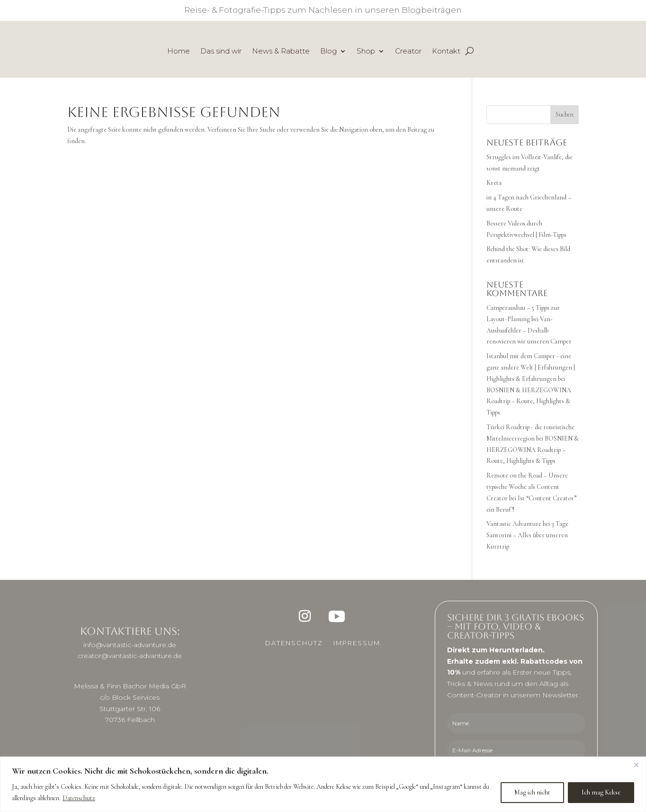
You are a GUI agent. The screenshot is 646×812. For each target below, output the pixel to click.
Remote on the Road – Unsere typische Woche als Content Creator (527, 487)
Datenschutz (79, 798)
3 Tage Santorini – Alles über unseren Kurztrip (527, 535)
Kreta (494, 183)
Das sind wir (221, 52)
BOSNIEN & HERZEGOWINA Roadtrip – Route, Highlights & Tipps (529, 401)
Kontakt (446, 52)
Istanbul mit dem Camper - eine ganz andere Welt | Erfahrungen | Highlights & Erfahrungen (531, 367)
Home (179, 52)
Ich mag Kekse (601, 792)
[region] (323, 784)
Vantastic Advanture (514, 524)
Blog (328, 52)
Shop (366, 52)
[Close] (636, 765)
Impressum (357, 643)
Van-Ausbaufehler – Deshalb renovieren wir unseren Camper (529, 330)
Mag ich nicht (532, 792)
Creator (408, 52)
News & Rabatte (281, 52)
